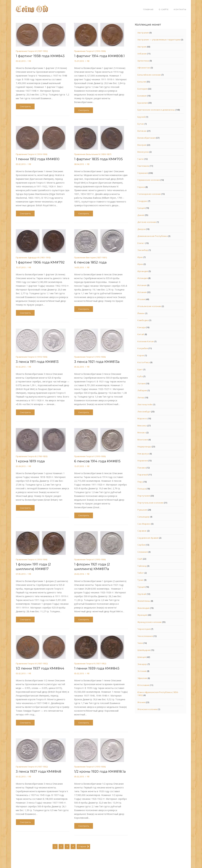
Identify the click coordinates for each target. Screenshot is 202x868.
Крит (140, 369)
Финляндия (144, 608)
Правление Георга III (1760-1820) (32, 456)
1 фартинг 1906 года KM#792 (40, 262)
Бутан (141, 124)
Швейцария (144, 650)
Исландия (143, 278)
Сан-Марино (144, 524)
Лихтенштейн (145, 404)
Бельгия (142, 82)
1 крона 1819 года (30, 461)
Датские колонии (147, 222)
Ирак (140, 257)
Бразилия (143, 103)
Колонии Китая (146, 341)
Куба (140, 376)
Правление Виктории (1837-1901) (91, 257)
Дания (141, 215)
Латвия (141, 383)
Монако (142, 433)
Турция (141, 587)
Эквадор (142, 664)
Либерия (142, 390)
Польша (142, 489)
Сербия (141, 545)
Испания (142, 285)
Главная (148, 9)
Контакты (180, 9)
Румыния (142, 510)
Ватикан (142, 131)
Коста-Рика (144, 362)
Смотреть (25, 106)
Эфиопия (142, 678)
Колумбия (143, 348)
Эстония (142, 671)
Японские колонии (147, 709)
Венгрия (142, 145)
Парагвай (143, 475)
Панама (142, 468)
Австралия (143, 33)
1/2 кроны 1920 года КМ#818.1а (100, 771)
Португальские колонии (150, 503)
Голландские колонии (149, 194)
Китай (141, 334)
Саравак (142, 531)
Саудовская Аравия (148, 538)
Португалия (144, 496)
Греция (141, 208)
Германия (143, 173)
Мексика (142, 426)
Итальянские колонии (149, 306)
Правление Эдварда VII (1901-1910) (33, 257)
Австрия (142, 47)
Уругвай (142, 594)
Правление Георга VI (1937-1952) (32, 51)
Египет (141, 243)
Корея (141, 355)
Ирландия (143, 271)
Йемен (141, 313)
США (140, 559)
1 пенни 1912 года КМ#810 (38, 159)
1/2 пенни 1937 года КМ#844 (40, 668)
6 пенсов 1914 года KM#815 (97, 461)
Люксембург (144, 412)
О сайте (164, 9)
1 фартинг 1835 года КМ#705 (98, 159)
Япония (141, 702)
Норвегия (143, 461)
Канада (141, 327)
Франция (142, 615)
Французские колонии (150, 622)
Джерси (141, 229)
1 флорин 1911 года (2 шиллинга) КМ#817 (33, 567)
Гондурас (142, 201)
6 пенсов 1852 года (90, 262)
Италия (141, 299)
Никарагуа (143, 454)
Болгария (142, 89)
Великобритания (147, 138)
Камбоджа (143, 320)
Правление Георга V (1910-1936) (90, 51)
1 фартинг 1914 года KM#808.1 (99, 56)
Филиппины (144, 601)
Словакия (143, 552)
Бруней (141, 117)
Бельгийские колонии (149, 75)
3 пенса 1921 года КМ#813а (97, 362)
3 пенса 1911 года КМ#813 (37, 362)
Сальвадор (143, 517)
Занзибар (143, 250)
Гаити (141, 159)
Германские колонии (149, 180)
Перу (140, 482)
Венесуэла (143, 152)
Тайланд (142, 566)
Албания (142, 54)
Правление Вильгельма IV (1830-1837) (93, 154)
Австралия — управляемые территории (159, 40)
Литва (141, 397)
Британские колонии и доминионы (156, 110)
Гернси (141, 187)
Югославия (143, 685)
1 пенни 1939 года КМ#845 (97, 668)
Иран (140, 264)
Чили (140, 643)
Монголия (143, 440)
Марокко (142, 418)
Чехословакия (145, 636)
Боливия (142, 96)
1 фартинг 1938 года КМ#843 (40, 56)
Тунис (141, 580)
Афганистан (144, 68)
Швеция (142, 657)
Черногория (144, 629)
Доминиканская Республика (153, 236)
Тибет (141, 573)
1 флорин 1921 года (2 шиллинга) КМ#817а (92, 567)
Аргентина (143, 61)
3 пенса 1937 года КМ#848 (39, 771)
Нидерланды (144, 447)
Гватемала (143, 166)
